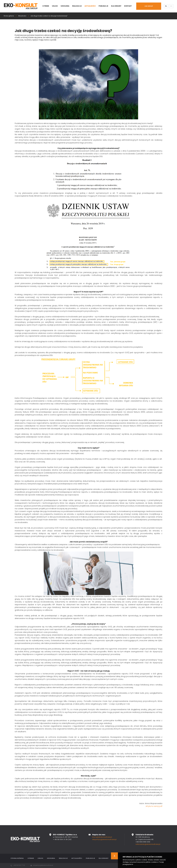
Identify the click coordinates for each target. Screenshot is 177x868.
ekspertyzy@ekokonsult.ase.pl (104, 839)
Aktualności (90, 6)
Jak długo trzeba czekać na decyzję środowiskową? (49, 16)
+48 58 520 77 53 (19, 865)
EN (171, 6)
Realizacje (77, 6)
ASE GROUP (149, 6)
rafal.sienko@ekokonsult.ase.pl (148, 844)
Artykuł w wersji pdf (154, 806)
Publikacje (103, 6)
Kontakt (128, 6)
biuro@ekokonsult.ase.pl (102, 837)
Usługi (55, 6)
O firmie (46, 6)
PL (166, 6)
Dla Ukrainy (116, 6)
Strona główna (9, 16)
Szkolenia (65, 6)
